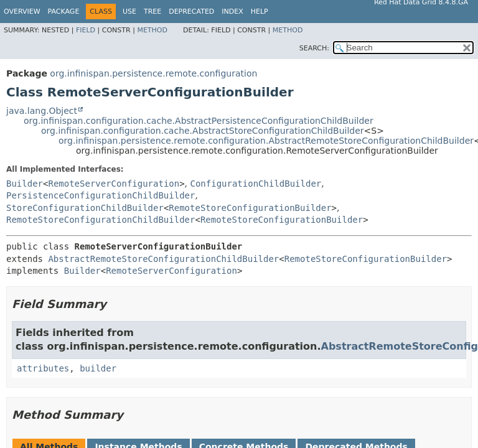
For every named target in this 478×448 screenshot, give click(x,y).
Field (86, 30)
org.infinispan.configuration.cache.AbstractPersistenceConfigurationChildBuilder (199, 121)
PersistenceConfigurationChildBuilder (101, 195)
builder (98, 368)
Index (232, 12)
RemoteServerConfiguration (114, 184)
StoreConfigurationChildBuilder (85, 208)
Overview (22, 12)
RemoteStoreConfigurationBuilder (250, 208)
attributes (43, 368)
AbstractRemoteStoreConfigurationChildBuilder (163, 259)
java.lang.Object (42, 111)
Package (64, 12)
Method (152, 30)
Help (260, 12)
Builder (25, 184)
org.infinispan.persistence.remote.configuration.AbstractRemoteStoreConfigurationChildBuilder (266, 141)
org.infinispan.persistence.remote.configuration (153, 73)
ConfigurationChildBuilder (256, 184)
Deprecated (191, 12)
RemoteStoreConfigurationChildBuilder (101, 220)
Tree (152, 12)
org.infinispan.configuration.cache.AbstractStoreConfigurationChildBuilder (203, 131)
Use (129, 12)
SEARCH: (314, 48)
